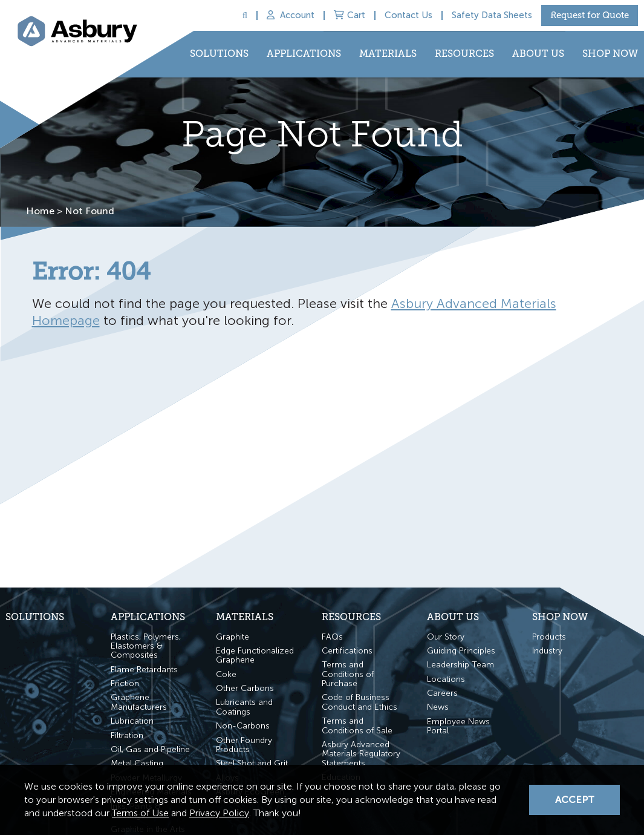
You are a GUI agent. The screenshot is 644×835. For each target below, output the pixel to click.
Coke (226, 674)
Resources (464, 54)
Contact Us (408, 15)
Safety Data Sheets (492, 15)
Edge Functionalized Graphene (255, 656)
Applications (304, 54)
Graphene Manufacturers (139, 702)
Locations (446, 679)
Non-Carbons (243, 726)
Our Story (446, 637)
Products (549, 637)
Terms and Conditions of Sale (357, 726)
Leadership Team (460, 665)
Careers (442, 693)
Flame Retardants (144, 670)
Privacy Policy (219, 813)
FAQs (332, 637)
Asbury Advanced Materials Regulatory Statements (361, 754)
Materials (388, 54)
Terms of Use (140, 813)
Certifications (347, 651)
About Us (538, 54)
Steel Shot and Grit (252, 763)
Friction (125, 683)
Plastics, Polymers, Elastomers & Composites (146, 646)
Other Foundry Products (244, 745)
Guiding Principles (461, 651)
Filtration (127, 735)
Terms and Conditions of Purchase (348, 674)
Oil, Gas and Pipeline (150, 749)
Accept (575, 800)
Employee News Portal (458, 726)
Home (39, 211)
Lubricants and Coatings (244, 707)
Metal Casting (137, 763)
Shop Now (610, 54)
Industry (547, 651)
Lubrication (132, 721)
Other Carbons (245, 688)
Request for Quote (590, 15)
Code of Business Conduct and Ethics (359, 702)
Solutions (219, 54)
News (438, 707)
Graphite (233, 637)
